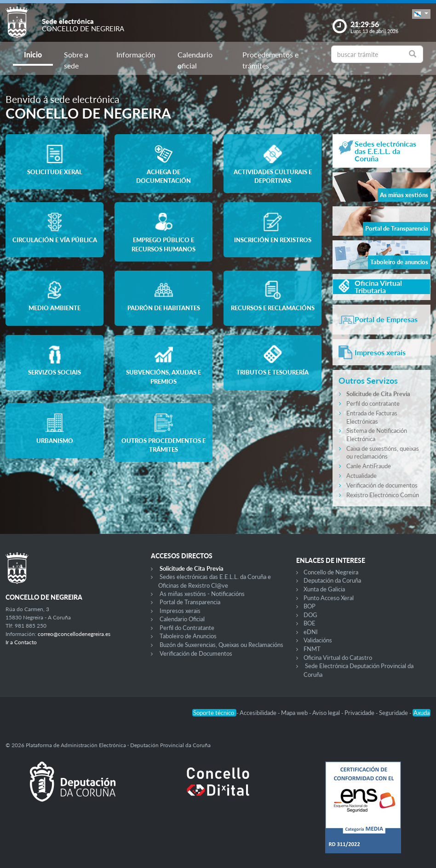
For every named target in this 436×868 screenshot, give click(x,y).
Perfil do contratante (373, 403)
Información (136, 54)
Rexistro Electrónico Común (383, 495)
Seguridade (394, 713)
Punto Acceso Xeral (329, 598)
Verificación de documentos (382, 485)
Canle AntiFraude (369, 466)
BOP (310, 606)
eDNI (311, 632)
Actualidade (361, 476)
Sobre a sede (76, 60)
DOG (310, 615)
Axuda (422, 713)
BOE (310, 623)
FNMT (312, 649)
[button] (421, 14)
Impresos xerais (180, 611)
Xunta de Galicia (324, 589)
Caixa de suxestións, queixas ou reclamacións (383, 453)
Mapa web (295, 713)
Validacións (318, 640)
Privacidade (360, 713)
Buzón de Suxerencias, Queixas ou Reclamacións (221, 645)
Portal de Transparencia (190, 602)
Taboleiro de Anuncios (188, 636)
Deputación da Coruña (332, 580)
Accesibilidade (259, 713)
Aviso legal (327, 713)
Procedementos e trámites (270, 60)
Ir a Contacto (21, 642)
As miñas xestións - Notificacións (202, 594)
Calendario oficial (195, 60)
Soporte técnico (214, 713)
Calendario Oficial (182, 619)
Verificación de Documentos (196, 653)
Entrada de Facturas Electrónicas (372, 417)
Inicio (33, 54)
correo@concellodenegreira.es (74, 634)
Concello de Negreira (331, 572)
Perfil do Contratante (187, 628)
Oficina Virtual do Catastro (338, 658)
